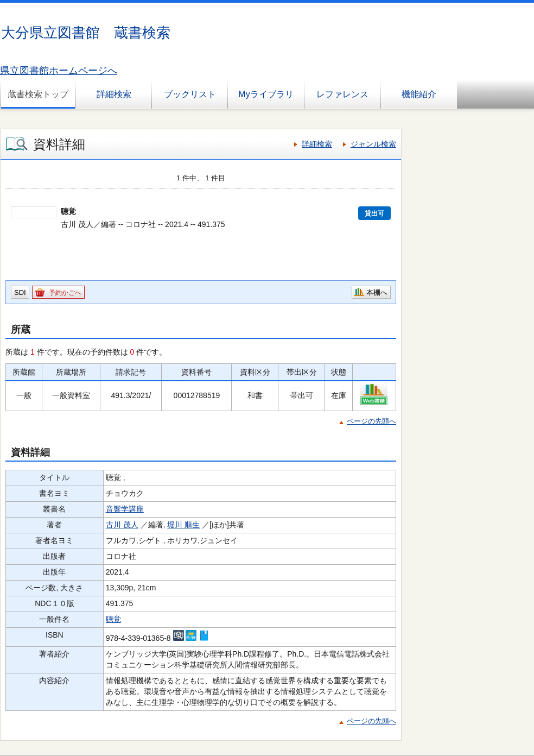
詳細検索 (114, 94)
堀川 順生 (183, 525)
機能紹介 (419, 94)
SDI (20, 292)
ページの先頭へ (371, 421)
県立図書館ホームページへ (59, 71)
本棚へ (377, 292)
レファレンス (342, 94)
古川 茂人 (122, 525)
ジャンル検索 (373, 144)
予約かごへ (65, 293)
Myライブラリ (266, 94)
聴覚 (113, 619)
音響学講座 (125, 509)
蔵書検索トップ (38, 94)
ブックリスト (190, 94)
